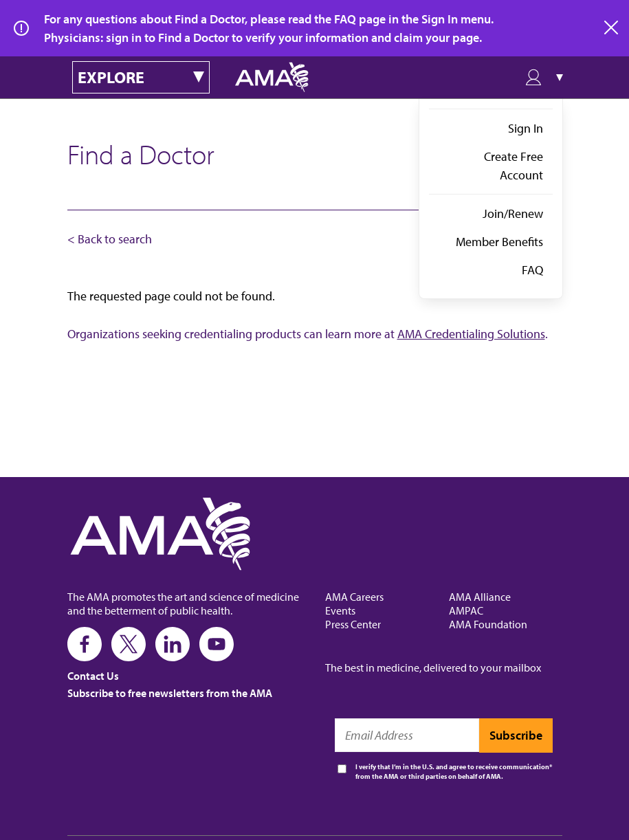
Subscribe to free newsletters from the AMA (170, 693)
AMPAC (466, 610)
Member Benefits (499, 242)
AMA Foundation (488, 624)
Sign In (526, 128)
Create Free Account (514, 166)
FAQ (532, 270)
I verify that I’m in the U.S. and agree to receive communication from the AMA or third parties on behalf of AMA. (452, 772)
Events (340, 610)
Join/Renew (513, 213)
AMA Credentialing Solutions (471, 334)
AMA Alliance (480, 597)
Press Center (353, 624)
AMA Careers (354, 597)
